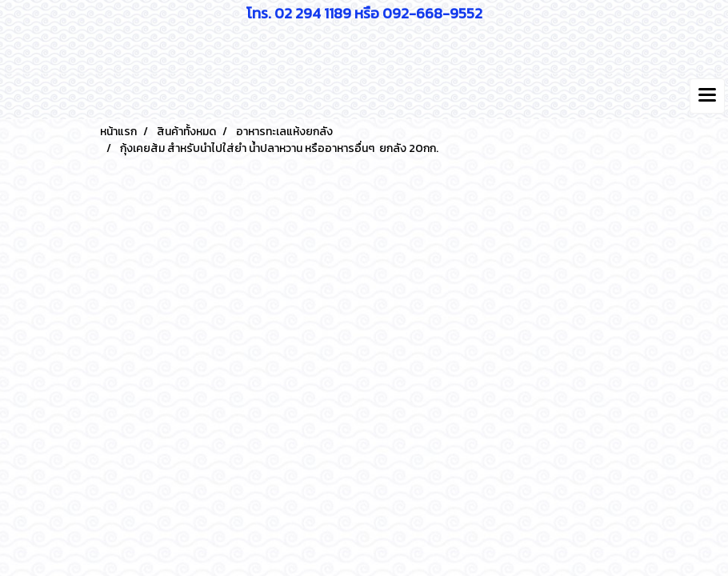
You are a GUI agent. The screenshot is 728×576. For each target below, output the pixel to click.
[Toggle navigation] (707, 96)
